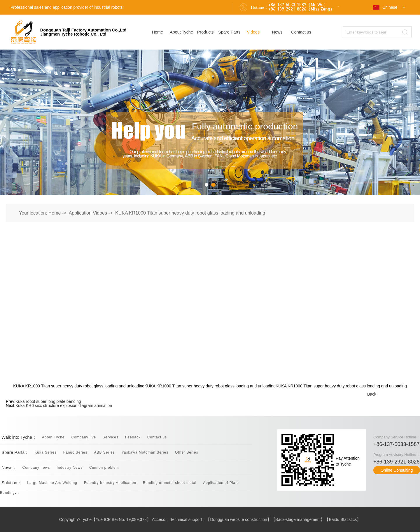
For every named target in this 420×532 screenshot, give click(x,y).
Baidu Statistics (343, 519)
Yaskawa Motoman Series (145, 452)
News (277, 32)
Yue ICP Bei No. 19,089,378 (121, 519)
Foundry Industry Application (110, 483)
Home (157, 32)
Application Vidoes (88, 213)
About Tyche (181, 32)
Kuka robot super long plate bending (48, 401)
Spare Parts (229, 32)
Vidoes (253, 32)
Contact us (301, 32)
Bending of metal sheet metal (170, 483)
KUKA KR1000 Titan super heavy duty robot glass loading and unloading (190, 213)
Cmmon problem (104, 468)
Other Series (187, 452)
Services (111, 437)
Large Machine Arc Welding (52, 483)
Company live (84, 437)
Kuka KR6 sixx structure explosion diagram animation (64, 405)
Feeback (133, 437)
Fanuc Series (75, 452)
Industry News (70, 468)
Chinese (385, 7)
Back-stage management (298, 519)
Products (205, 32)
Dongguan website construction (239, 519)
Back (372, 394)
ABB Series (104, 452)
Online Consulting (397, 470)
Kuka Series (45, 452)
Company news (36, 468)
